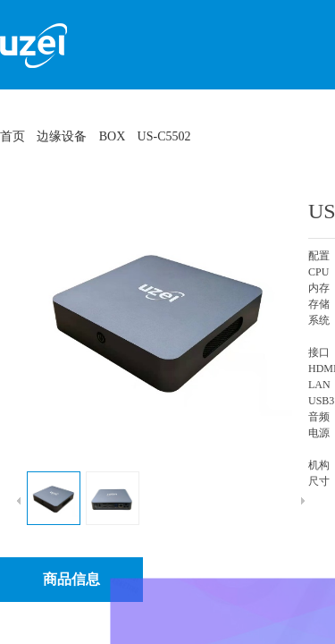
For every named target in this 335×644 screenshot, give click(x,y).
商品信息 (71, 579)
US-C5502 (164, 136)
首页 (13, 136)
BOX (113, 136)
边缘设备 (62, 136)
